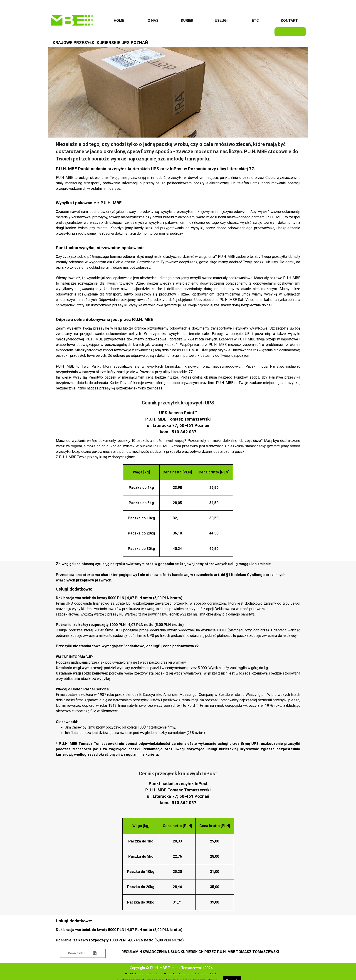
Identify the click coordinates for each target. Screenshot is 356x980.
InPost (176, 169)
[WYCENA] (290, 32)
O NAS (153, 21)
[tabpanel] (178, 268)
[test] (83, 953)
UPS (155, 169)
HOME (119, 21)
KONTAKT (289, 21)
